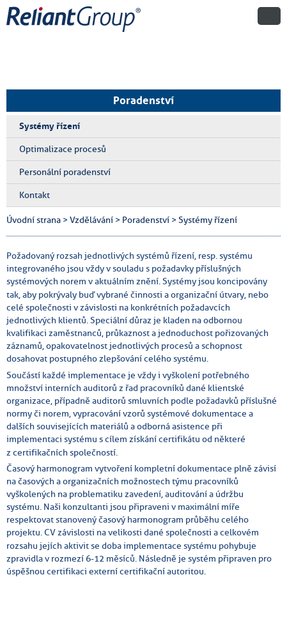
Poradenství (143, 100)
